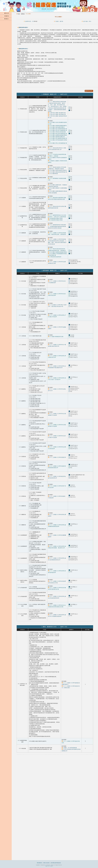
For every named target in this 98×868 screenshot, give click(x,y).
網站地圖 (44, 9)
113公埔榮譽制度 (53, 173)
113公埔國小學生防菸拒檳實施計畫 (57, 133)
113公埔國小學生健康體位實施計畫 (57, 138)
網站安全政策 (47, 863)
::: (1, 10)
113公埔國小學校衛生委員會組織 (57, 132)
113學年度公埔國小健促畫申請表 (57, 113)
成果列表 (23, 14)
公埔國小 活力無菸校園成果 (69, 746)
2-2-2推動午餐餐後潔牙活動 (56, 335)
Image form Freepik (49, 866)
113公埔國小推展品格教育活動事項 (57, 170)
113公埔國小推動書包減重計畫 (56, 136)
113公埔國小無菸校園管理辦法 (56, 127)
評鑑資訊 (6, 16)
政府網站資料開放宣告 (56, 863)
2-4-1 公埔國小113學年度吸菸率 (57, 456)
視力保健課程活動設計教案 (55, 219)
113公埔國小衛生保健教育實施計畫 (57, 128)
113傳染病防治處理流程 (55, 256)
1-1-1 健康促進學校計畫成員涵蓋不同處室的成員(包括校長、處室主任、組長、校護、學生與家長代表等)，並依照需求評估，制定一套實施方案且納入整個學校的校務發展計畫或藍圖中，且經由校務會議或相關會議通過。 (57, 106)
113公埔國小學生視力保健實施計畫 (57, 130)
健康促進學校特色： (23, 49)
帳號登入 (6, 19)
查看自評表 (89, 91)
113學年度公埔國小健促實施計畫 (57, 114)
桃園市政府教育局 (52, 9)
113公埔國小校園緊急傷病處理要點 (57, 135)
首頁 (19, 14)
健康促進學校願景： (23, 27)
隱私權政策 (40, 863)
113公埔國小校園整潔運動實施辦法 (57, 125)
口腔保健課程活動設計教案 (55, 217)
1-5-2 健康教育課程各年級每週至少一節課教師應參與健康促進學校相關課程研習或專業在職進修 (57, 225)
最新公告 (6, 13)
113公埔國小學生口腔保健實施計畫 (57, 143)
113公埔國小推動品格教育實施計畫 (57, 171)
